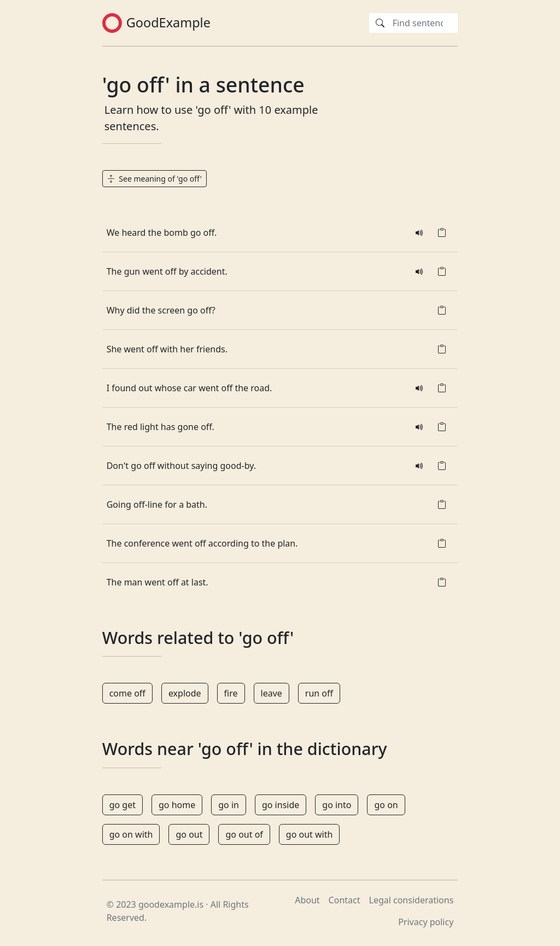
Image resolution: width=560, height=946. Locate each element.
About (307, 900)
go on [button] (386, 805)
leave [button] (272, 693)
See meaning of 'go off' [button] (154, 179)
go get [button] (122, 805)
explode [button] (185, 693)
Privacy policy (426, 922)
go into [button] (337, 805)
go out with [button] (310, 834)
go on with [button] (131, 834)
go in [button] (229, 805)
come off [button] (127, 693)
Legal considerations (412, 900)
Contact (345, 900)
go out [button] (189, 834)
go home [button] (177, 805)
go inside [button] (281, 805)
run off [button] (319, 693)
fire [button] (231, 693)
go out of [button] (244, 834)
